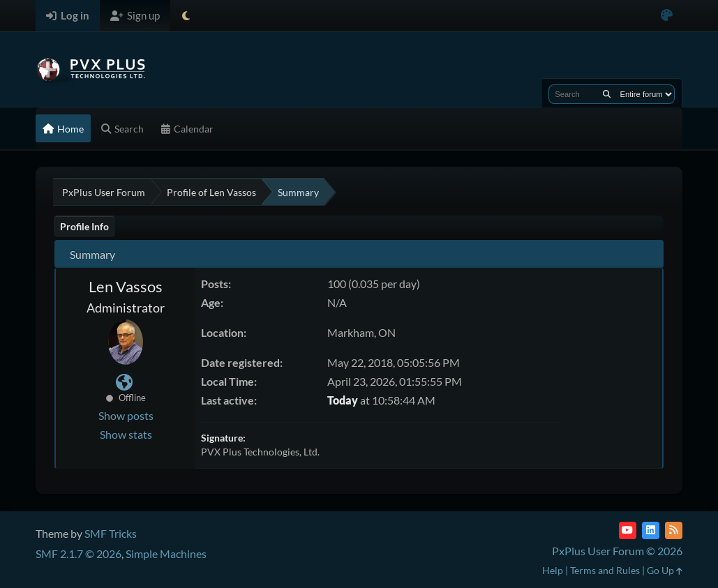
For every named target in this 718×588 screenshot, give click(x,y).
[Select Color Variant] (667, 16)
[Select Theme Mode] (186, 16)
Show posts (126, 415)
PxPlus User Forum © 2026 (617, 551)
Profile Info (84, 226)
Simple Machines (166, 553)
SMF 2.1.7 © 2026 (78, 553)
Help (553, 570)
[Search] (607, 94)
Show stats (126, 434)
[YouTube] (628, 530)
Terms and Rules (605, 570)
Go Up (665, 570)
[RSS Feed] (674, 530)
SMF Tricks (111, 533)
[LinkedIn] (651, 530)
